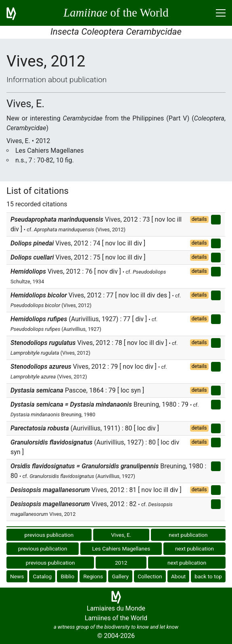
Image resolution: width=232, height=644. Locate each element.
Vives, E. (121, 535)
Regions (93, 576)
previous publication (49, 535)
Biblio (67, 576)
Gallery (120, 576)
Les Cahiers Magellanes (121, 548)
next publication (188, 535)
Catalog (42, 576)
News (17, 576)
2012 (121, 563)
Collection (150, 576)
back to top (208, 576)
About (178, 576)
